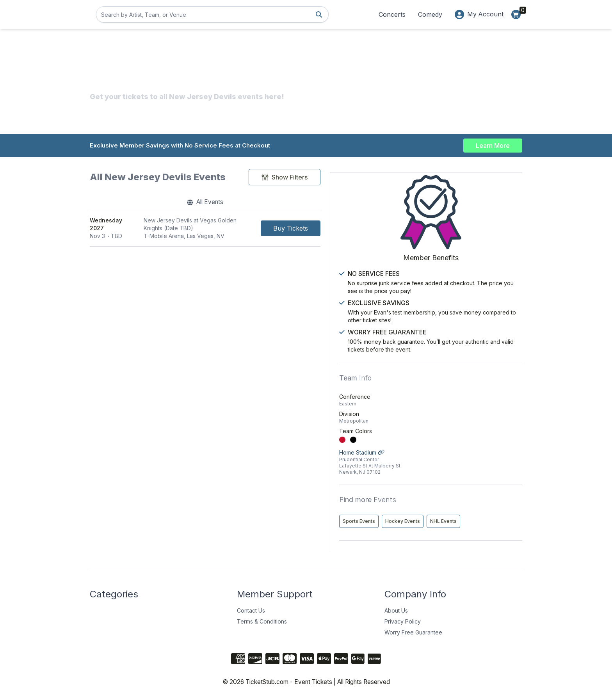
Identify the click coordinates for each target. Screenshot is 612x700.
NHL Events (443, 521)
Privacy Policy (403, 622)
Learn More (493, 145)
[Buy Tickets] (371, 229)
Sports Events (446, 505)
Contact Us (251, 611)
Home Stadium (474, 446)
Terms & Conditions (262, 622)
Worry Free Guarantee (413, 633)
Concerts (392, 14)
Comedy (430, 14)
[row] (245, 229)
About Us (396, 611)
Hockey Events (489, 505)
